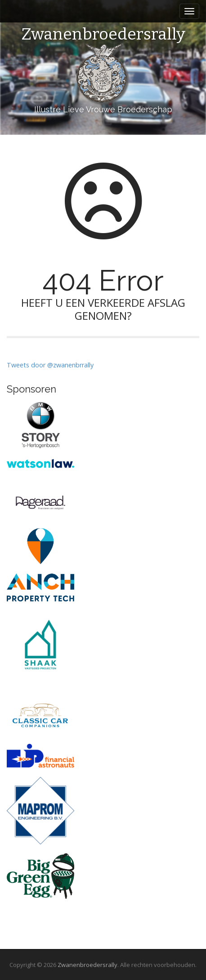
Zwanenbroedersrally (103, 35)
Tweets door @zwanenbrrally (50, 365)
